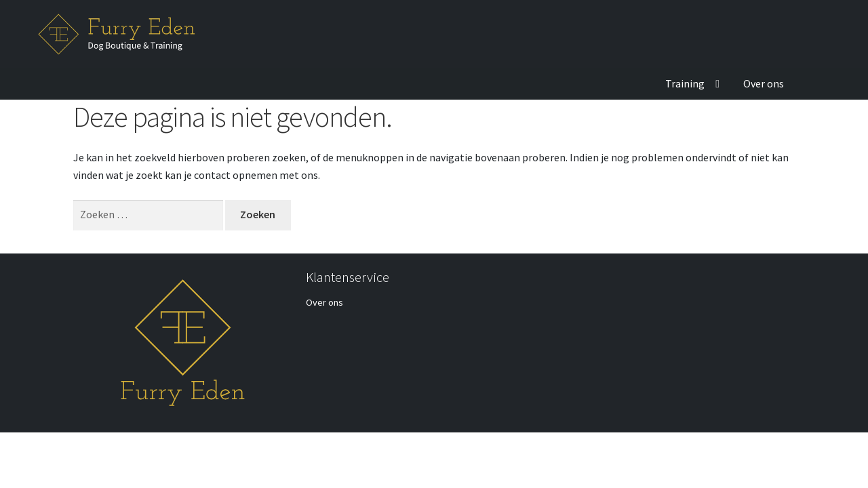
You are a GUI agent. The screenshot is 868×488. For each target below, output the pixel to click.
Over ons (764, 83)
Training (685, 83)
